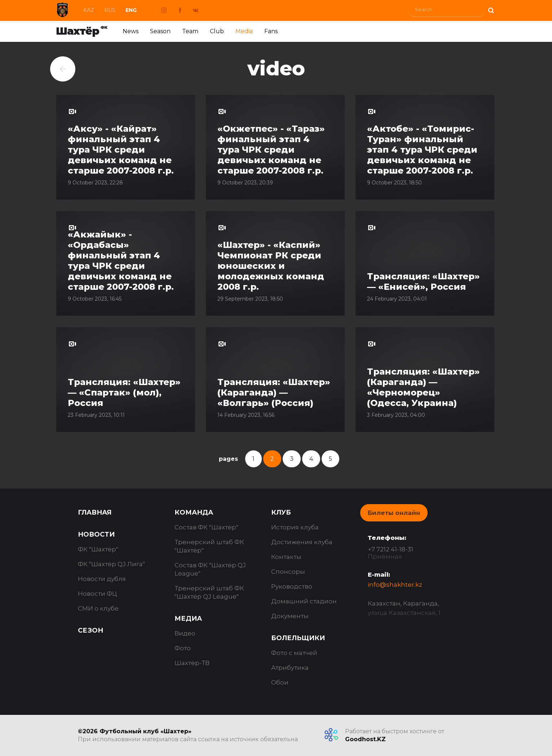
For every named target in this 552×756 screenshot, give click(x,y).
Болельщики (298, 638)
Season (160, 31)
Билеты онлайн (394, 513)
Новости (96, 534)
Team (190, 31)
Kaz (89, 10)
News (131, 31)
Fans (271, 31)
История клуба (295, 527)
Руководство (292, 586)
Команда (194, 512)
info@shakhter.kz (395, 585)
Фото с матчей (294, 653)
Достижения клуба (302, 542)
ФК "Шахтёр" (98, 549)
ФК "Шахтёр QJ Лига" (111, 564)
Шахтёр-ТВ (192, 663)
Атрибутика (290, 668)
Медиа (188, 619)
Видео (185, 633)
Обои (280, 682)
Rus (110, 10)
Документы (290, 616)
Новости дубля (102, 579)
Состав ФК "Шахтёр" (206, 527)
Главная (95, 512)
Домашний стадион (304, 601)
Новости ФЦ (98, 594)
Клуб (281, 512)
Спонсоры (288, 572)
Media (244, 31)
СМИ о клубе (98, 608)
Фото (183, 648)
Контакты (286, 557)
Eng (131, 10)
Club (217, 31)
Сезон (90, 630)
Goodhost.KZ (365, 739)
